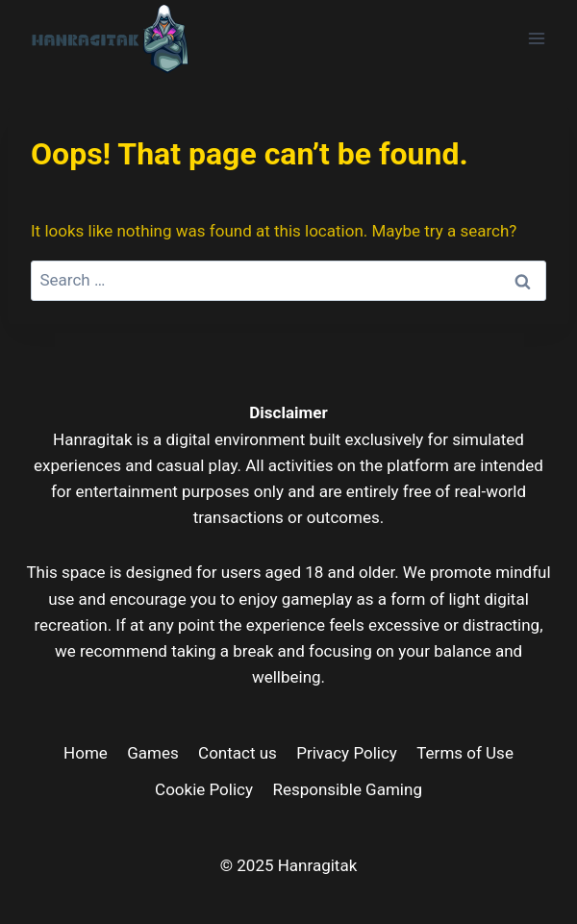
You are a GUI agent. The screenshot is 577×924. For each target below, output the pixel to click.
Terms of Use (465, 753)
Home (86, 753)
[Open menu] (536, 38)
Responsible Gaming (347, 789)
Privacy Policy (347, 753)
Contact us (238, 753)
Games (153, 753)
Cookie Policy (204, 789)
